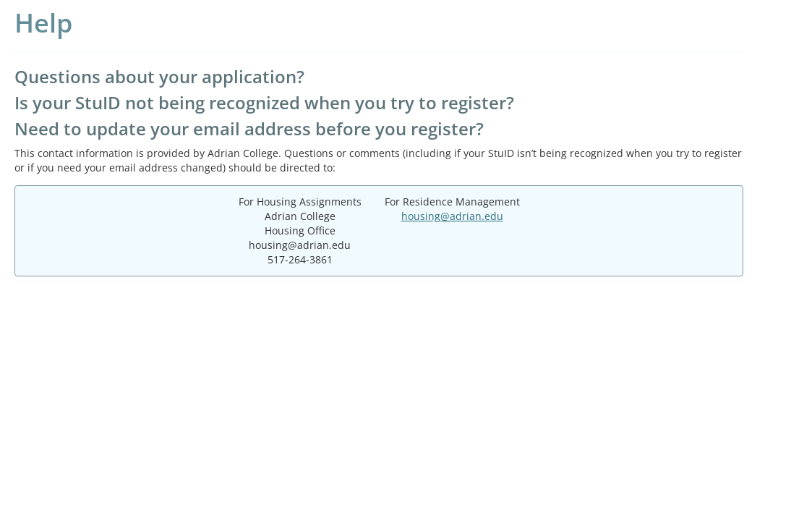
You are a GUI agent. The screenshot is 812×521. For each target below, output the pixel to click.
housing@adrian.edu (452, 216)
